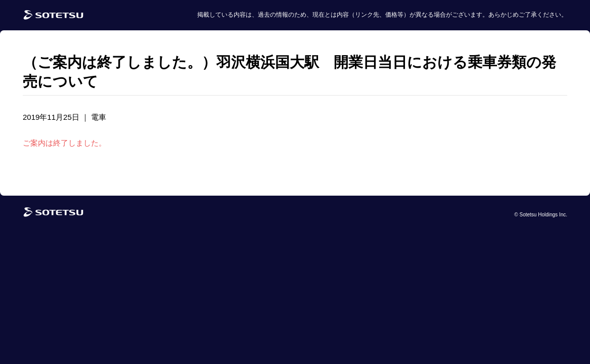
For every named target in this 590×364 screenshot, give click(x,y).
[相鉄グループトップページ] (53, 215)
